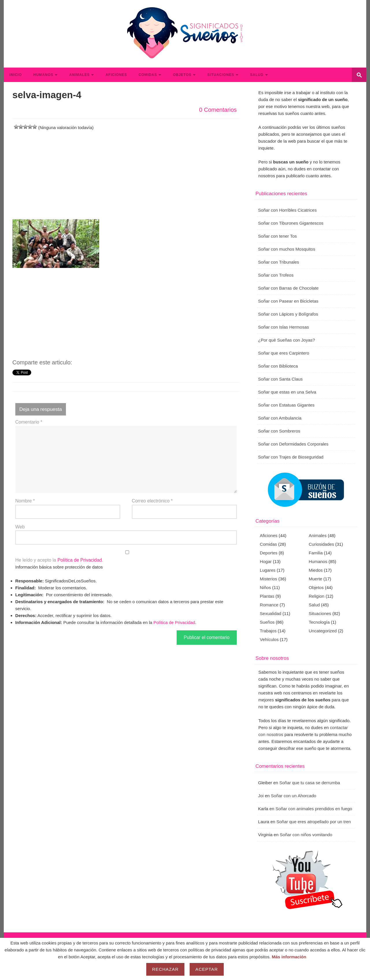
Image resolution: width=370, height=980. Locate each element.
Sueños (267, 622)
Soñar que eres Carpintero (284, 353)
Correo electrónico (152, 501)
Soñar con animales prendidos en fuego (314, 809)
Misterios (269, 579)
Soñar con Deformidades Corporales (293, 444)
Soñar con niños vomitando (306, 835)
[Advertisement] (126, 172)
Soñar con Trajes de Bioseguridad (291, 457)
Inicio (16, 75)
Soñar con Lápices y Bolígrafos (288, 314)
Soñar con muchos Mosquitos (287, 249)
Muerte (316, 579)
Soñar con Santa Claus (280, 379)
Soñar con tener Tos (277, 236)
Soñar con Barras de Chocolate (288, 288)
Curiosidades (321, 544)
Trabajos (268, 631)
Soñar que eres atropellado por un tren (314, 822)
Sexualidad (271, 613)
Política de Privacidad (80, 560)
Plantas (267, 596)
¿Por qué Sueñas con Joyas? (287, 340)
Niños (265, 587)
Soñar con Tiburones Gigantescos (291, 223)
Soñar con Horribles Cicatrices (287, 210)
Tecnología (319, 622)
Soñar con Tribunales (279, 262)
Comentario (29, 422)
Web (20, 527)
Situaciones (221, 75)
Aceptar (207, 969)
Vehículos (269, 639)
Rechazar (165, 969)
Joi (261, 796)
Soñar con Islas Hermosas (284, 327)
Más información (289, 957)
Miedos (316, 570)
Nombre (25, 501)
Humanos (43, 75)
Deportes (269, 553)
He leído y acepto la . (126, 556)
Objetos (182, 75)
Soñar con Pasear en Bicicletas (288, 301)
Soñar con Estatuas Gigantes (286, 405)
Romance (269, 605)
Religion (317, 596)
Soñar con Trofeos (276, 275)
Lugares (268, 570)
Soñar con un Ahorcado (294, 796)
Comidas (148, 75)
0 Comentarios (218, 110)
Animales (79, 75)
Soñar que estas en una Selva (287, 392)
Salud (257, 75)
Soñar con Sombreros (279, 431)
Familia (316, 553)
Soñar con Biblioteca (278, 366)
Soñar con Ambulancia (280, 418)
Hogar (266, 561)
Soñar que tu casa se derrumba (310, 783)
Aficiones (116, 75)
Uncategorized (323, 631)
